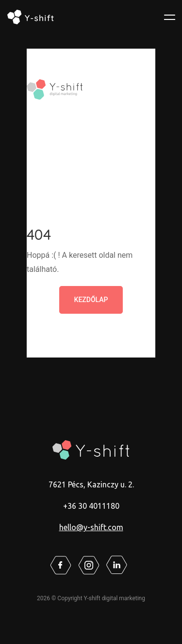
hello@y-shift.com (91, 527)
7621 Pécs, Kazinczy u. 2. (91, 484)
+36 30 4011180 (91, 506)
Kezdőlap (91, 300)
